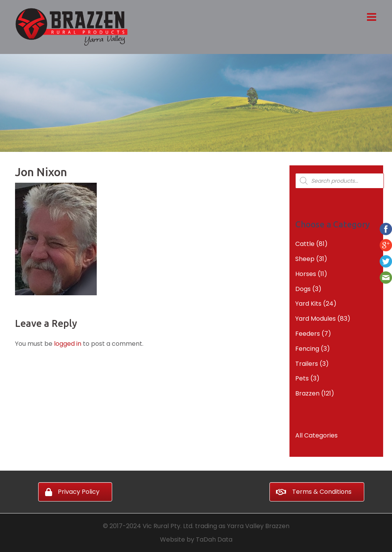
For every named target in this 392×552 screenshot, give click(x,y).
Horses (306, 274)
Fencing (307, 349)
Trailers (307, 364)
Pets (302, 378)
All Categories (316, 435)
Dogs (303, 289)
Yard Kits (308, 304)
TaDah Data (214, 539)
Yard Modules (315, 319)
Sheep (305, 259)
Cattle (305, 244)
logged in (68, 344)
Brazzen (307, 393)
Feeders (308, 334)
